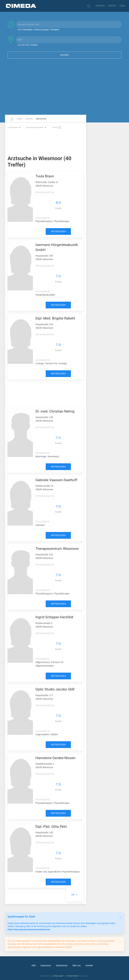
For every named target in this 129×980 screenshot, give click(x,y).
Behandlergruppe (37, 128)
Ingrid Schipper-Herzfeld (54, 617)
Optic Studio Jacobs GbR (55, 689)
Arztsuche (41, 119)
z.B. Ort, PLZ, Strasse (28, 45)
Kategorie (15, 128)
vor (75, 895)
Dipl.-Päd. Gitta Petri (51, 827)
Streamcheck (73, 976)
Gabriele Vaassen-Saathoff (56, 480)
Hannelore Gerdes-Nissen (55, 758)
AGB (34, 966)
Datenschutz (62, 966)
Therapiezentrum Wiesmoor (57, 549)
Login (122, 6)
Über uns (77, 966)
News (19, 119)
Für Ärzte (100, 6)
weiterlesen (58, 231)
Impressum (46, 966)
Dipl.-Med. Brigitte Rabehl (55, 318)
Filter (57, 128)
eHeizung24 (58, 976)
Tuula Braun (45, 176)
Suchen (64, 55)
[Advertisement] (64, 89)
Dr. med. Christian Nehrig (55, 411)
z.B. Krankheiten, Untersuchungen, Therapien (38, 30)
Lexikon (29, 119)
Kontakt (112, 6)
